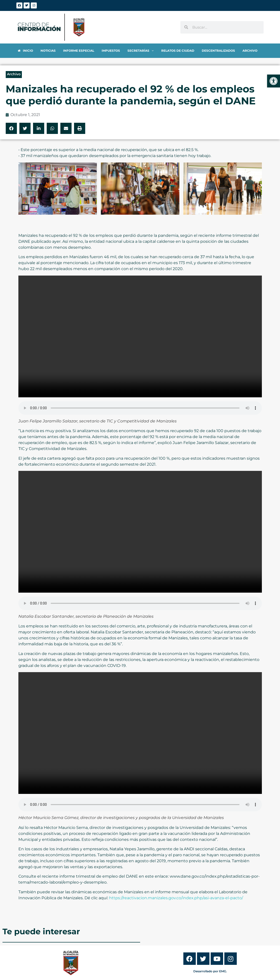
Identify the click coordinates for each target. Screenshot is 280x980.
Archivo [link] (14, 74)
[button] (11, 128)
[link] (274, 81)
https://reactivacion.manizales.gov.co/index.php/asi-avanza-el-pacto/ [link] (176, 898)
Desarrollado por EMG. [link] (210, 971)
